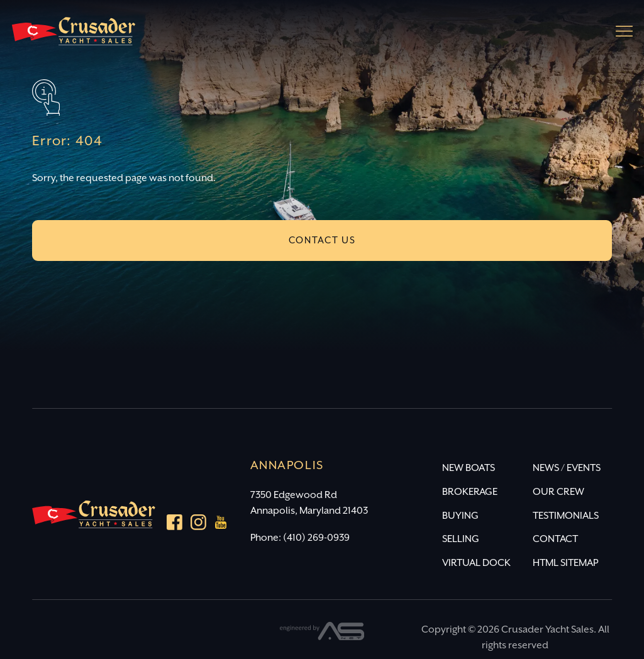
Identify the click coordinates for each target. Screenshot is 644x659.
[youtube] (221, 525)
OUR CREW (558, 492)
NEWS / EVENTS (567, 468)
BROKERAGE (470, 492)
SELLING (461, 539)
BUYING (460, 516)
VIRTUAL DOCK (476, 563)
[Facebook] (175, 525)
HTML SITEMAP (565, 563)
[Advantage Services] (322, 637)
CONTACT (555, 539)
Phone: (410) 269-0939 (300, 538)
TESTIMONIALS (566, 516)
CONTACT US (322, 241)
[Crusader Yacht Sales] (74, 37)
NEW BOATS (469, 468)
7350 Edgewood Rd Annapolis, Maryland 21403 (309, 503)
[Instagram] (198, 525)
